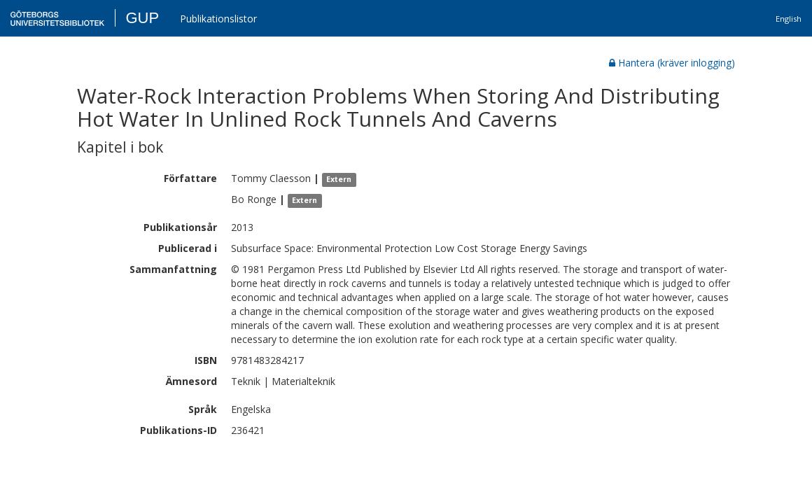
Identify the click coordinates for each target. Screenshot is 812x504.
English (789, 19)
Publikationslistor (218, 19)
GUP (142, 18)
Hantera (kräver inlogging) (672, 63)
